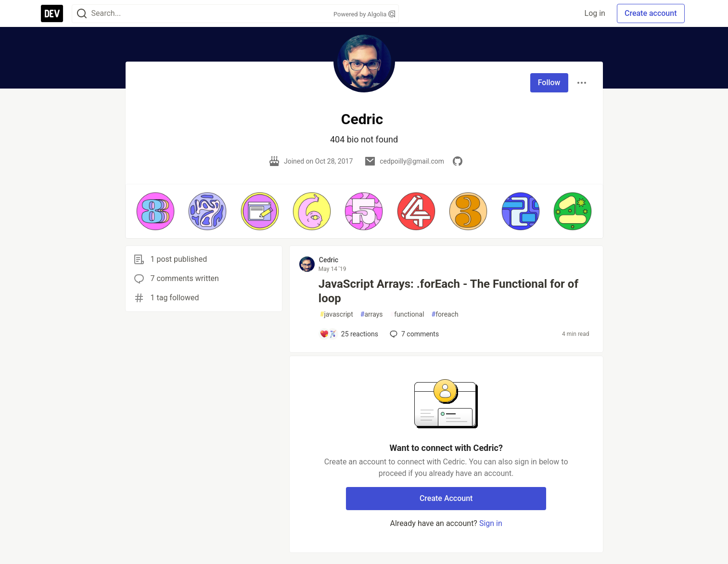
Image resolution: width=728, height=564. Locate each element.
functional (407, 314)
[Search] (82, 14)
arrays (372, 314)
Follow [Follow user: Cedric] (549, 83)
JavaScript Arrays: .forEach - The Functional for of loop (448, 291)
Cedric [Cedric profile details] (329, 260)
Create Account (446, 498)
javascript (337, 314)
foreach (445, 314)
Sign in (491, 523)
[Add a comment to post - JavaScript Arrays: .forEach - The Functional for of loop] (349, 334)
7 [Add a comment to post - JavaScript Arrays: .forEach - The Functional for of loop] (413, 334)
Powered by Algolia (364, 14)
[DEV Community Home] (52, 13)
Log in (595, 13)
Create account (651, 13)
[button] (155, 211)
